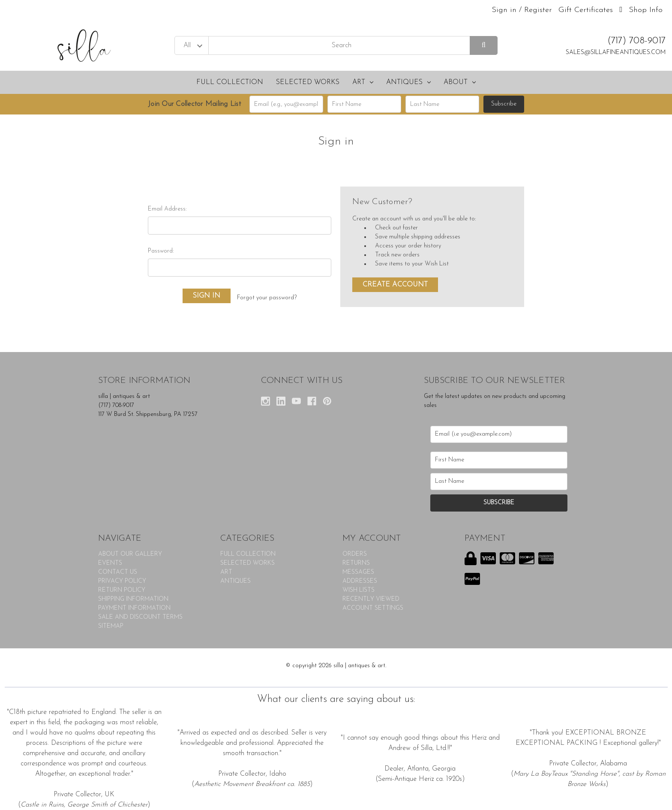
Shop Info (646, 10)
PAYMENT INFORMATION (134, 608)
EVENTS (110, 563)
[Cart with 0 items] (621, 10)
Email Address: (167, 209)
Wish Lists (358, 590)
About (460, 82)
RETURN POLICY (122, 590)
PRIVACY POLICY (122, 581)
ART (363, 82)
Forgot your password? (267, 298)
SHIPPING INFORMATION (133, 599)
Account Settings (373, 608)
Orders (355, 554)
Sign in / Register (522, 10)
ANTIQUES (408, 82)
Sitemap (111, 626)
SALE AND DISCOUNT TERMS (140, 617)
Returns (356, 563)
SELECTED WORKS (308, 82)
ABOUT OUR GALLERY (130, 554)
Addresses (360, 581)
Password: (161, 251)
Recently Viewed (371, 599)
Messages (358, 572)
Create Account (395, 285)
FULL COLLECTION (230, 82)
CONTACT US (118, 572)
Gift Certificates (586, 10)
